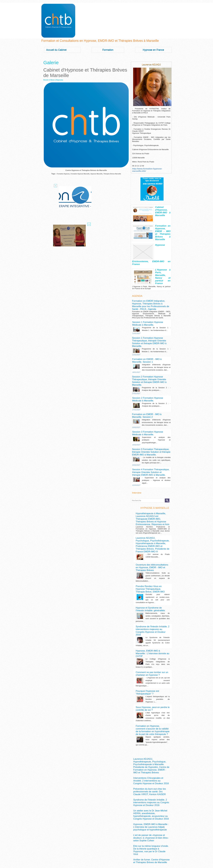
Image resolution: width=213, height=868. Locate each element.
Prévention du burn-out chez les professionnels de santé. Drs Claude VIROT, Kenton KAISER (151, 709)
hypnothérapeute (141, 848)
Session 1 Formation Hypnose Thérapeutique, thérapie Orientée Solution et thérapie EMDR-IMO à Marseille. (150, 320)
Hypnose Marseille (103, 174)
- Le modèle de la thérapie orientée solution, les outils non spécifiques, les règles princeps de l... (156, 424)
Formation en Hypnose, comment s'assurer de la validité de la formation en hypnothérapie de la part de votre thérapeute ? (153, 658)
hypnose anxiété (157, 837)
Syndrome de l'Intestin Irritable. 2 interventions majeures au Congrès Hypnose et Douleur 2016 (149, 572)
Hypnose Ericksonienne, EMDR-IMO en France (163, 245)
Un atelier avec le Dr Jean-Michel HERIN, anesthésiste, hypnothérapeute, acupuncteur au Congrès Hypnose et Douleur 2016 (151, 726)
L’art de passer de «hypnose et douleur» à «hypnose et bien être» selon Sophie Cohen (150, 743)
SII (134, 857)
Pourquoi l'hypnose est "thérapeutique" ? (152, 625)
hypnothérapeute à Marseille (158, 848)
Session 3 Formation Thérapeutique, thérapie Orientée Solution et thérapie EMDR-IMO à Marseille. (150, 417)
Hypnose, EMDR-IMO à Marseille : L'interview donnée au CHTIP (149, 591)
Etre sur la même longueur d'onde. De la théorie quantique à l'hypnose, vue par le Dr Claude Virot (150, 751)
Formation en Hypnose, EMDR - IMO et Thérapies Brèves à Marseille (163, 227)
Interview (136, 454)
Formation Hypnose (60, 174)
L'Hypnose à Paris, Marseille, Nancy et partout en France (163, 263)
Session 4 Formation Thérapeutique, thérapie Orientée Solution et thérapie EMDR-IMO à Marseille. (150, 435)
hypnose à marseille (144, 834)
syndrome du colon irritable (145, 857)
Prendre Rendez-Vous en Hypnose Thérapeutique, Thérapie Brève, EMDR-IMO (151, 535)
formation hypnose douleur (149, 823)
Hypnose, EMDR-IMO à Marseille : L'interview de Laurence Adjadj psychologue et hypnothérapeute (151, 735)
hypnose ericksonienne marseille (147, 842)
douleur (164, 819)
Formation (108, 50)
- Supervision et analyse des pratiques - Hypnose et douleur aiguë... (156, 442)
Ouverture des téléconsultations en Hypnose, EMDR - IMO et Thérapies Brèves (150, 516)
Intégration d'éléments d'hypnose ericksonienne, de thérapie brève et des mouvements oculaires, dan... (156, 342)
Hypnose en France (153, 50)
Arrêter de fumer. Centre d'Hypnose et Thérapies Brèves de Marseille (148, 759)
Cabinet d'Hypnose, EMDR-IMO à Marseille (163, 207)
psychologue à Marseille (155, 854)
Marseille (161, 852)
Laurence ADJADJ (151, 64)
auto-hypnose (139, 819)
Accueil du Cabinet (56, 50)
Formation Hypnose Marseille (82, 174)
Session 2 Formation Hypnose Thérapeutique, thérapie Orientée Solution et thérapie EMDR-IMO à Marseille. (150, 353)
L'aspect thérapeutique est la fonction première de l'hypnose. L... (158, 629)
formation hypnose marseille (148, 826)
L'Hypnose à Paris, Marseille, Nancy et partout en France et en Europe (163, 272)
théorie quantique (144, 858)
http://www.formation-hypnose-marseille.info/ (151, 169)
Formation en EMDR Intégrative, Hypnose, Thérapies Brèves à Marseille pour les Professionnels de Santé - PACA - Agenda (149, 289)
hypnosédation (151, 846)
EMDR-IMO (149, 821)
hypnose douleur (145, 841)
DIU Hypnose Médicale (154, 819)
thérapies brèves (156, 858)
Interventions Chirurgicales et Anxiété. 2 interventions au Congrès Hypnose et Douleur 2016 (151, 700)
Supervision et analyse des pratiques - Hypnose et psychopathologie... (156, 405)
